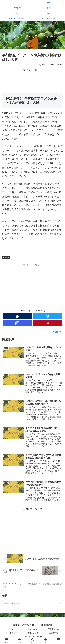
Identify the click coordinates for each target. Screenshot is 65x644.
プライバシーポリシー (33, 637)
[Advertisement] (32, 79)
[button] (60, 603)
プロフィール (54, 629)
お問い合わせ (33, 633)
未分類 (6, 258)
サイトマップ (12, 633)
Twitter (12, 629)
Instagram (32, 629)
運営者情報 (54, 633)
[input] (32, 603)
